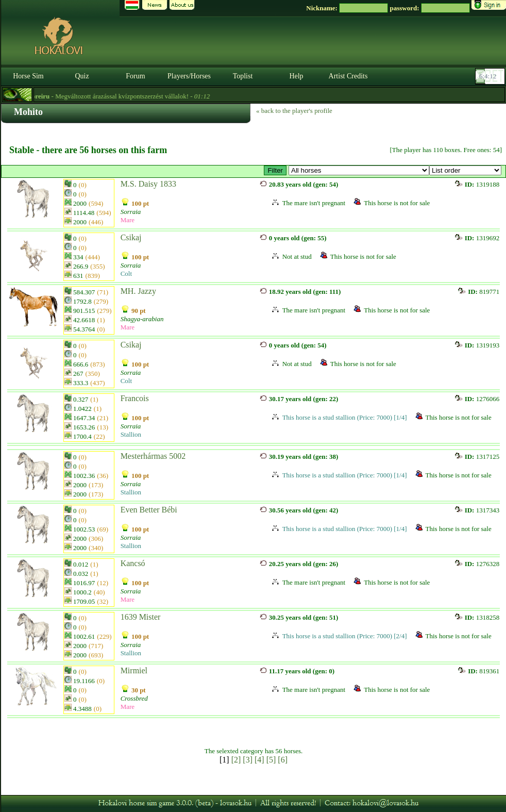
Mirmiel (134, 670)
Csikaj (131, 237)
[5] (271, 760)
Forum (135, 76)
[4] (259, 760)
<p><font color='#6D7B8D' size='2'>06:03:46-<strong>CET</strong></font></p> (491, 76)
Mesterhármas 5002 (153, 456)
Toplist (243, 76)
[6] (283, 760)
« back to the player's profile (294, 111)
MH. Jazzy (138, 291)
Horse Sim (28, 76)
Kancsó (133, 563)
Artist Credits (348, 76)
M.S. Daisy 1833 (148, 184)
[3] (248, 760)
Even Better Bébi (149, 510)
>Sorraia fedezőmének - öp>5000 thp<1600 (359, 170)
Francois (135, 398)
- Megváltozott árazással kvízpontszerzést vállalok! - (128, 96)
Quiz (82, 76)
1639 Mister (141, 617)
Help (296, 76)
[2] (236, 760)
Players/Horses (189, 76)
